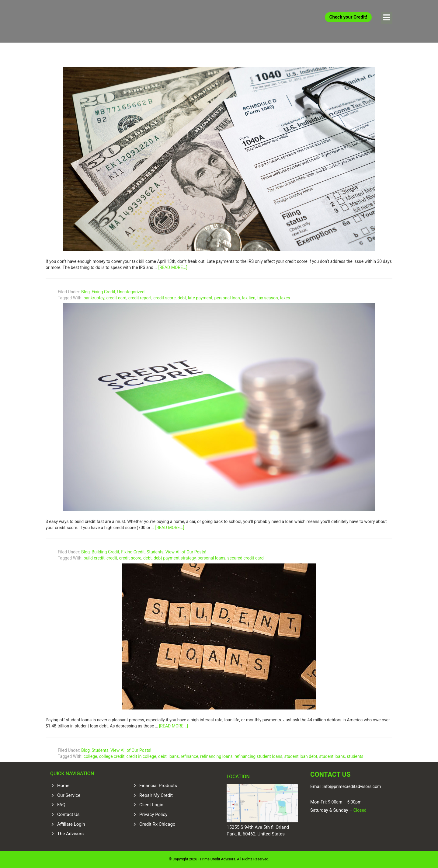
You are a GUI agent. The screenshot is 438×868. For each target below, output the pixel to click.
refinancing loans (216, 756)
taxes (285, 298)
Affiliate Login (71, 824)
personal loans (212, 558)
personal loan (227, 298)
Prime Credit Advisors (91, 21)
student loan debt (301, 756)
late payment (200, 298)
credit (112, 558)
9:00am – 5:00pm (345, 802)
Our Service (69, 795)
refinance (189, 756)
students (355, 756)
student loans (332, 756)
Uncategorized (131, 292)
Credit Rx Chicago (157, 824)
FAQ (61, 805)
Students (155, 552)
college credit (112, 756)
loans (174, 756)
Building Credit (105, 552)
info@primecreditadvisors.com (352, 786)
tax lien (249, 298)
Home (63, 786)
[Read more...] (173, 267)
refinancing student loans (258, 756)
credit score (164, 298)
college (90, 756)
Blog (85, 292)
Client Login (151, 805)
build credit (94, 558)
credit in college (141, 756)
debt (182, 298)
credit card (116, 298)
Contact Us (68, 814)
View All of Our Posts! (186, 552)
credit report (140, 298)
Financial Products (158, 786)
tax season (268, 298)
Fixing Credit (103, 292)
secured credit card (245, 558)
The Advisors (70, 834)
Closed (359, 810)
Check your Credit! (348, 17)
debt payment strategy (175, 558)
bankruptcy (94, 298)
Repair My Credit (156, 795)
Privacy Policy (153, 814)
